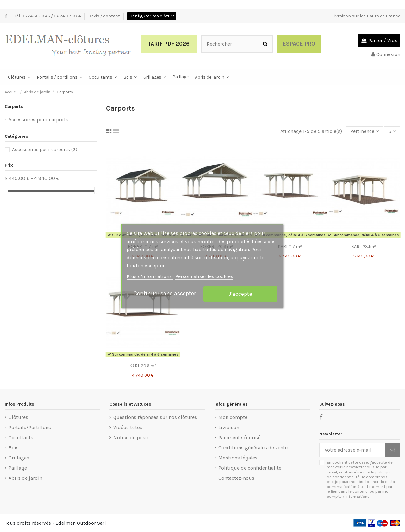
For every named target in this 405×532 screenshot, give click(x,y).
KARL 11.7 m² (290, 247)
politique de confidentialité (359, 474)
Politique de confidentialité (250, 468)
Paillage (18, 468)
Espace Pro (299, 44)
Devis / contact (105, 16)
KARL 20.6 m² (143, 366)
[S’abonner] (392, 450)
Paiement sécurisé (239, 437)
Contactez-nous (236, 478)
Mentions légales (238, 458)
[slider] (7, 190)
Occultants (21, 437)
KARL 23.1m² (364, 247)
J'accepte (240, 294)
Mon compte (233, 417)
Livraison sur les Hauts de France (366, 16)
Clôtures (18, 417)
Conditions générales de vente (253, 448)
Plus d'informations (150, 276)
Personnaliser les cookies (204, 276)
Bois (14, 448)
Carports (14, 107)
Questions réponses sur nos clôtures (155, 417)
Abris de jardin (25, 478)
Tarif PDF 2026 (169, 44)
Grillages (19, 458)
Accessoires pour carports (38, 120)
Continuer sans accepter (165, 293)
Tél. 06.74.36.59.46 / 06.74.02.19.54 (48, 16)
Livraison (229, 427)
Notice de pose (131, 437)
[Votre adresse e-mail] (352, 450)
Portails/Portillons (30, 427)
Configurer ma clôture (152, 16)
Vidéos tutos (128, 427)
